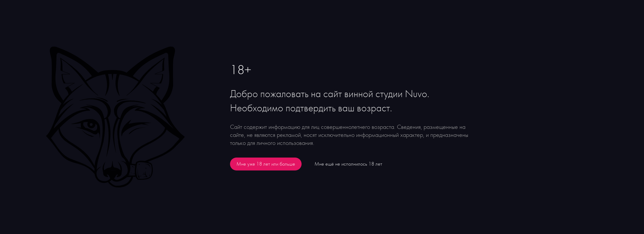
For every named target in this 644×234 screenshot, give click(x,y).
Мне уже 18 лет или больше (266, 164)
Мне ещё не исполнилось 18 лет (348, 164)
